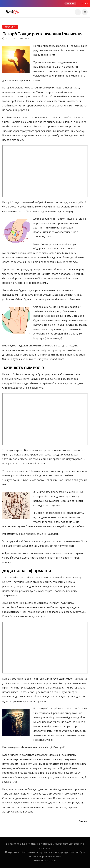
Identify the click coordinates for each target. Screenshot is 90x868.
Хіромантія (10, 27)
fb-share (83, 821)
